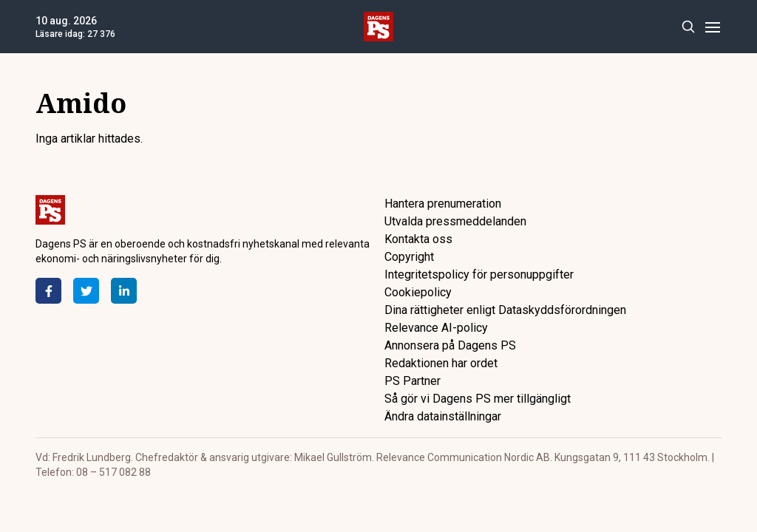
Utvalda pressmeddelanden (455, 221)
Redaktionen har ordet (441, 363)
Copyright (409, 257)
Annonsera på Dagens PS (450, 345)
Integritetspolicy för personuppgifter (479, 274)
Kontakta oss (418, 239)
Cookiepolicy (418, 292)
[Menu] (712, 27)
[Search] (688, 27)
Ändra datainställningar (443, 416)
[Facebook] (48, 291)
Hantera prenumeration (443, 204)
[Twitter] (86, 291)
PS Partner (413, 381)
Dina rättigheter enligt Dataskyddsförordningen (505, 310)
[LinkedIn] (124, 291)
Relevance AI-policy (436, 328)
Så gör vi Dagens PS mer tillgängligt (478, 399)
